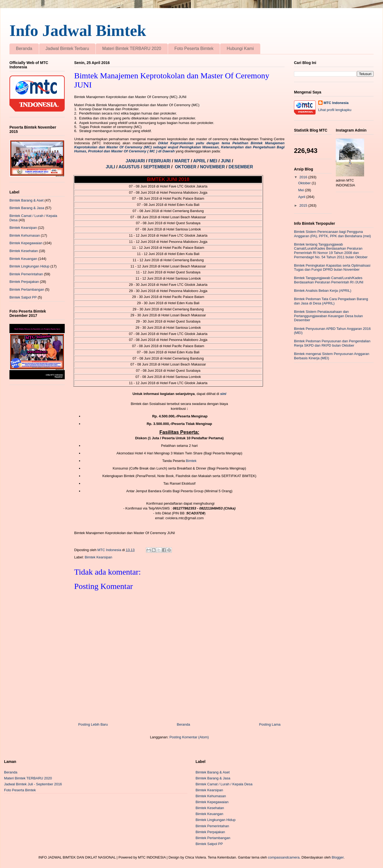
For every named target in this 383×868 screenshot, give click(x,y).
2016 (304, 177)
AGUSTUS (130, 167)
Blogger (338, 857)
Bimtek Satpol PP (23, 297)
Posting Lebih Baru (93, 724)
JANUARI (136, 161)
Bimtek (191, 461)
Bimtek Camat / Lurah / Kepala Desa (224, 784)
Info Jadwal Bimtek (78, 31)
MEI (214, 161)
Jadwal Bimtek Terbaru (67, 48)
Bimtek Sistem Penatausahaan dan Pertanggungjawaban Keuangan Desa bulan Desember (328, 316)
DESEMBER (241, 167)
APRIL (200, 161)
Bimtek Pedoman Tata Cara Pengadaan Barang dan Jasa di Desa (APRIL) (331, 301)
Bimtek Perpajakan (24, 282)
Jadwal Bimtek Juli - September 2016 (33, 784)
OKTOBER (186, 167)
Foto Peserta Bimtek (194, 48)
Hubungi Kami (240, 48)
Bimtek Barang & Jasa (27, 208)
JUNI (226, 161)
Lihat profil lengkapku (335, 110)
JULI (111, 167)
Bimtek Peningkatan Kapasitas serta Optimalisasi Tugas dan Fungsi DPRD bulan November (332, 268)
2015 (304, 205)
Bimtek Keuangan (23, 259)
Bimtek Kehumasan (25, 235)
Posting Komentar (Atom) (189, 737)
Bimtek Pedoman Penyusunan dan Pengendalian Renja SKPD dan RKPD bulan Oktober (332, 343)
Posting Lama (270, 724)
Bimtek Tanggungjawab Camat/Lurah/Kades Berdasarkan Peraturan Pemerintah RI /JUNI (329, 280)
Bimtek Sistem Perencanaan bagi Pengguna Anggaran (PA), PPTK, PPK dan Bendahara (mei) (332, 234)
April (302, 197)
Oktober (305, 183)
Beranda (24, 48)
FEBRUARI (160, 161)
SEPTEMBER (157, 167)
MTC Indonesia (336, 103)
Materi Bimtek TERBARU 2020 (132, 48)
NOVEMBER (212, 167)
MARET (182, 161)
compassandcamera (284, 857)
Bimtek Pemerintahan (26, 274)
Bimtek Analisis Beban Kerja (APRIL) (323, 291)
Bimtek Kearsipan (98, 557)
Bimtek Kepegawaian (26, 243)
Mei (302, 190)
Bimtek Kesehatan (24, 251)
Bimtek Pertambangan (27, 289)
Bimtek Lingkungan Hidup (29, 266)
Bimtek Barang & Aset (26, 200)
